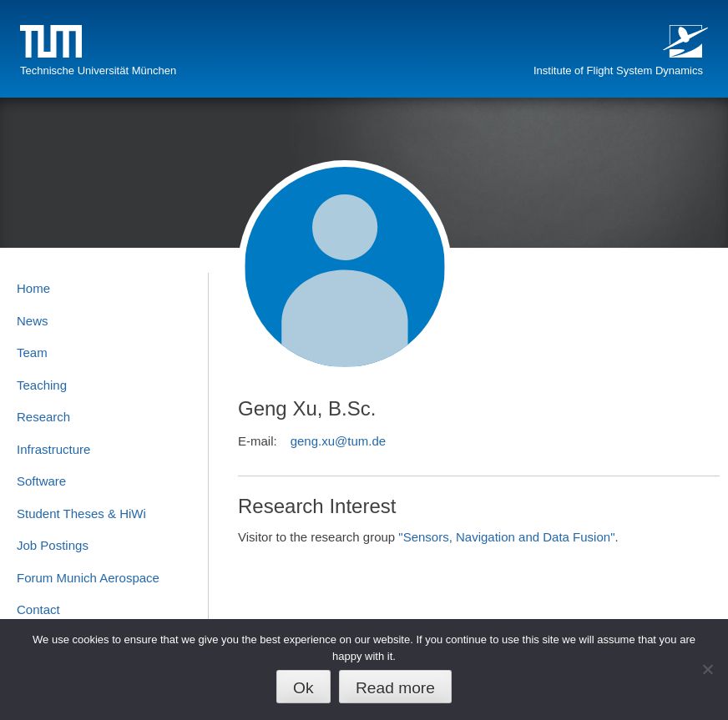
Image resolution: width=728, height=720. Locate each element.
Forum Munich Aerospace (88, 578)
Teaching (42, 385)
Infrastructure (53, 449)
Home (33, 288)
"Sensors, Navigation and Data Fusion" (506, 537)
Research (43, 417)
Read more (395, 688)
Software (41, 481)
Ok (303, 688)
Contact (38, 609)
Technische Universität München (98, 70)
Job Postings (53, 545)
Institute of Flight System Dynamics (618, 70)
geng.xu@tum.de (338, 441)
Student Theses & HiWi (81, 514)
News (33, 321)
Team (32, 352)
